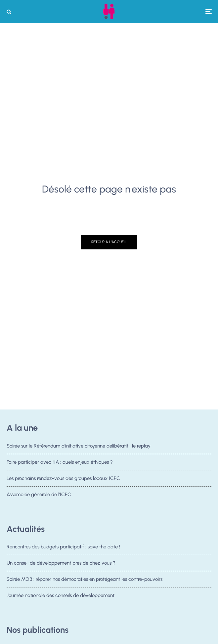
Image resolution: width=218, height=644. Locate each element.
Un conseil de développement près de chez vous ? (61, 563)
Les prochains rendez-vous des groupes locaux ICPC (63, 478)
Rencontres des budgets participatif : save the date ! (63, 547)
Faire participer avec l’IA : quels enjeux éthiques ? (60, 462)
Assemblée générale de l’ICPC (39, 494)
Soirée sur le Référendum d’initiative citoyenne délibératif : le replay (79, 446)
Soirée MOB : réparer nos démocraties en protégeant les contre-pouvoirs (85, 580)
